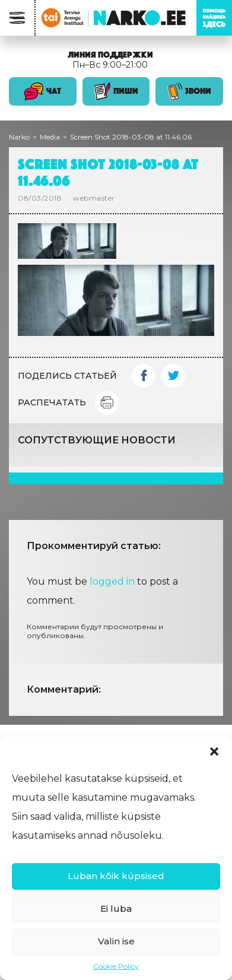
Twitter (173, 376)
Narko (19, 137)
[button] (214, 751)
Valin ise (116, 941)
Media (50, 137)
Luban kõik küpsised (116, 876)
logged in (112, 581)
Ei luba (116, 908)
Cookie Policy (116, 966)
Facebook (144, 376)
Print (107, 402)
